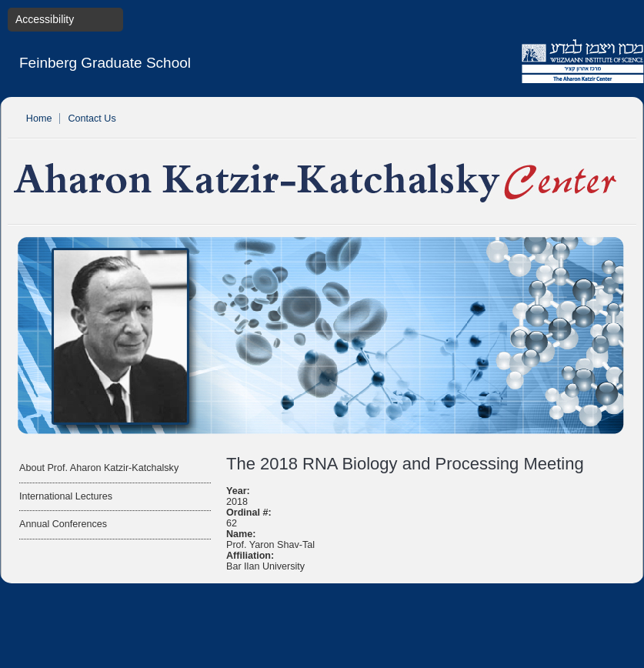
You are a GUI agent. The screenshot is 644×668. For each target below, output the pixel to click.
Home (39, 119)
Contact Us (92, 119)
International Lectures (66, 496)
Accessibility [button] (45, 19)
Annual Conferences (63, 524)
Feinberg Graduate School (105, 63)
